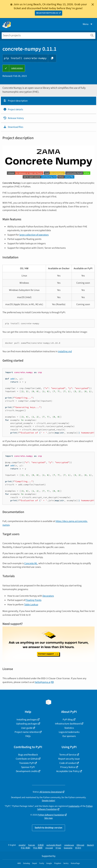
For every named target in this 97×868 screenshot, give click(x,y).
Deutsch (90, 845)
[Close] (93, 4)
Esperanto (68, 848)
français (32, 845)
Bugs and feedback (28, 755)
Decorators (48, 596)
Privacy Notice (68, 767)
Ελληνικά (80, 845)
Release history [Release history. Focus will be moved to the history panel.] (14, 118)
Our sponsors (69, 736)
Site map (48, 818)
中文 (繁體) (38, 848)
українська (69, 845)
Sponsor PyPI (28, 767)
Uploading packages (27, 724)
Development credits (27, 771)
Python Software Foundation (51, 815)
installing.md (65, 351)
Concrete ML (31, 563)
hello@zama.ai (43, 682)
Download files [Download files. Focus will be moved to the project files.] (13, 127)
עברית (58, 848)
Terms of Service (68, 755)
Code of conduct (68, 763)
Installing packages (27, 720)
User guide (27, 728)
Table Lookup (31, 605)
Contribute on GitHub (27, 759)
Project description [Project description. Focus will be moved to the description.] (15, 101)
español (22, 845)
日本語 (41, 845)
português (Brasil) (54, 845)
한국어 (78, 848)
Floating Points (33, 600)
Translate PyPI (27, 763)
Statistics (69, 728)
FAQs (28, 736)
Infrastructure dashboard (68, 724)
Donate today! (48, 800)
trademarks (74, 806)
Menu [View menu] (88, 24)
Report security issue (69, 759)
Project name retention (27, 732)
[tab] (48, 101)
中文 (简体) (26, 848)
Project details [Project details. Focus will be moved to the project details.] (13, 109)
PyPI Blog (68, 720)
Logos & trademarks (69, 732)
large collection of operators (34, 235)
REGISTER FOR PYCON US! (47, 13)
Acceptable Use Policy (68, 771)
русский (49, 848)
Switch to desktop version (48, 828)
